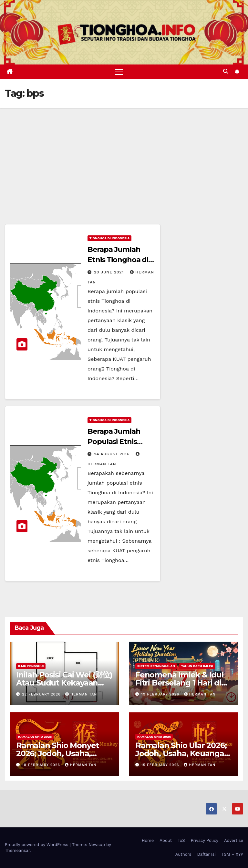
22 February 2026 (42, 694)
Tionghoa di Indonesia (109, 238)
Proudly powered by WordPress (37, 845)
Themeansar (17, 850)
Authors (183, 854)
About (166, 840)
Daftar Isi (206, 854)
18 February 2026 (42, 765)
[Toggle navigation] (119, 72)
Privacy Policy (205, 840)
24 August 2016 (113, 454)
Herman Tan (81, 694)
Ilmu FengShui (31, 666)
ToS (181, 840)
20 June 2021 (110, 272)
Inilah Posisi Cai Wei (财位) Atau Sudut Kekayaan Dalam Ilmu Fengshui (64, 683)
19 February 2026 (161, 694)
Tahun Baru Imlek (197, 666)
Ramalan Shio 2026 (35, 737)
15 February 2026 (161, 765)
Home (148, 840)
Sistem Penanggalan (156, 666)
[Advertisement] (124, 156)
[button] (226, 72)
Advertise (234, 840)
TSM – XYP (232, 854)
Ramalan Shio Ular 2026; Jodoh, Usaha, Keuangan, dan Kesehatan (183, 753)
